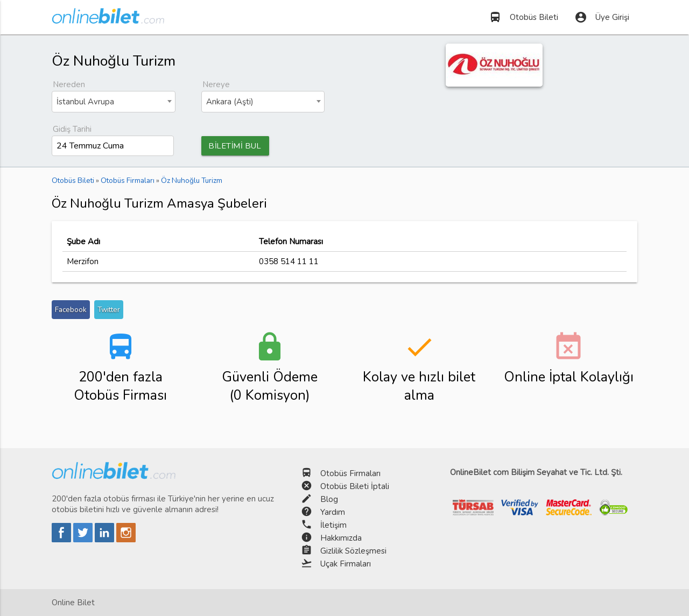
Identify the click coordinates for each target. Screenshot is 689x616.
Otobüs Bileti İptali (355, 486)
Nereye (216, 84)
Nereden (69, 84)
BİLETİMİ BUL (237, 146)
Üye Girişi (602, 17)
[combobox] (114, 102)
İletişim (333, 525)
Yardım (333, 512)
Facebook (71, 310)
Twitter (109, 310)
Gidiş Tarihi (72, 129)
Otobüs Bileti (523, 17)
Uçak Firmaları (346, 564)
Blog (329, 499)
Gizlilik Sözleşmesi (353, 551)
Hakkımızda (341, 538)
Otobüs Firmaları (350, 473)
